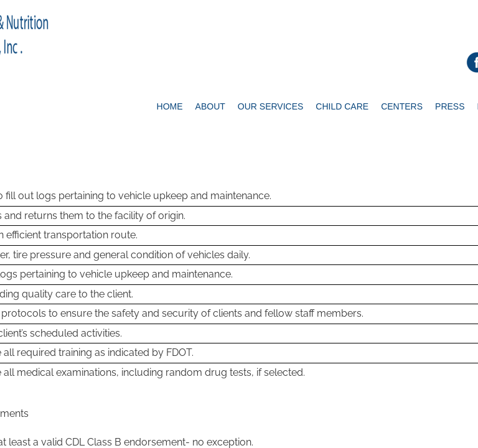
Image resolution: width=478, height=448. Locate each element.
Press (450, 106)
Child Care (342, 106)
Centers (402, 106)
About (210, 106)
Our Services (271, 106)
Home (170, 106)
